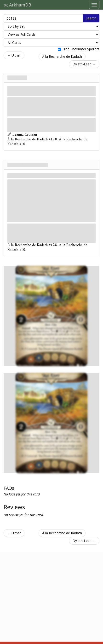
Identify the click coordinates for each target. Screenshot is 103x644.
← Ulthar (14, 55)
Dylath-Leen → (84, 64)
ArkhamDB (17, 5)
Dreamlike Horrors (28, 165)
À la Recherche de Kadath (62, 56)
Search (91, 18)
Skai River (17, 78)
